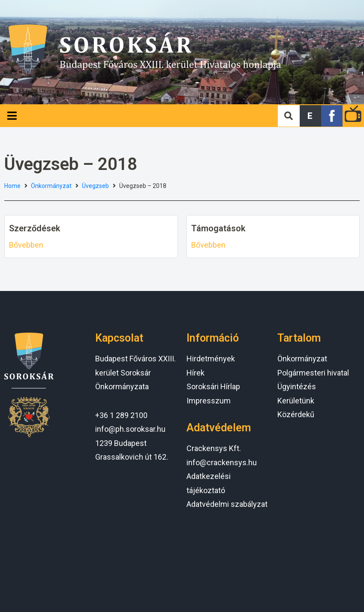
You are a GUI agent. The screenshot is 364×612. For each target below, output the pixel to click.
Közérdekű (296, 414)
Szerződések (35, 228)
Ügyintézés (297, 386)
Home (12, 186)
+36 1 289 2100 (121, 415)
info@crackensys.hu (222, 462)
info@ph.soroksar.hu (130, 429)
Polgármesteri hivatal (313, 373)
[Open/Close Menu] (12, 116)
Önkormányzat (51, 186)
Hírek (196, 373)
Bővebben (26, 245)
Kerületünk (296, 401)
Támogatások (218, 228)
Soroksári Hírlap (213, 386)
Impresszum (209, 401)
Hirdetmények (211, 359)
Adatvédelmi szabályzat (227, 504)
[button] (310, 116)
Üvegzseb (95, 186)
